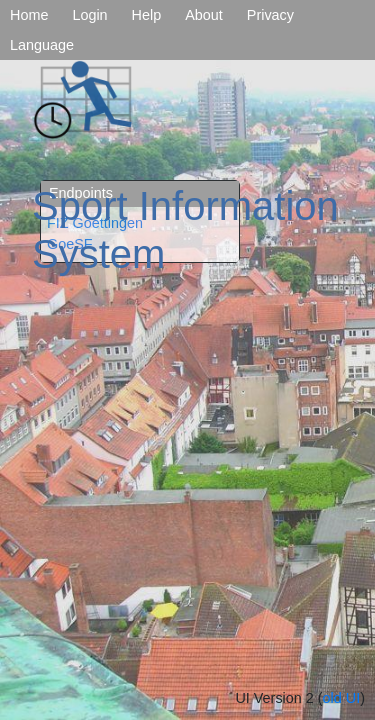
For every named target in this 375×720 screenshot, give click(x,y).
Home (29, 15)
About (204, 15)
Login (89, 15)
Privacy (270, 15)
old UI (342, 698)
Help (147, 15)
